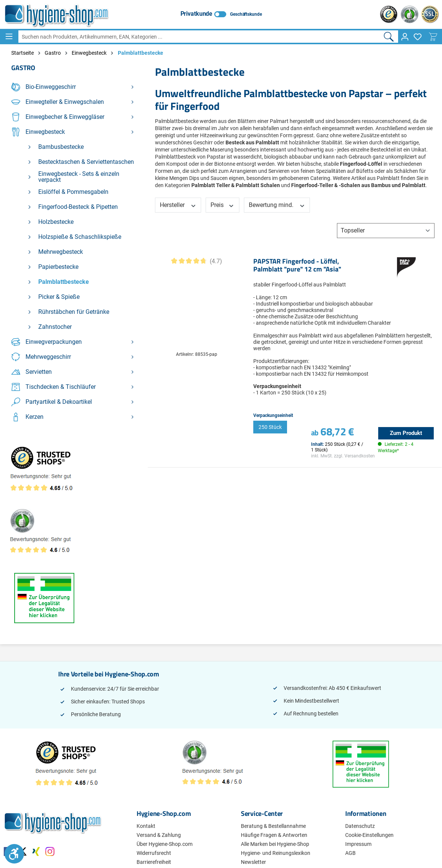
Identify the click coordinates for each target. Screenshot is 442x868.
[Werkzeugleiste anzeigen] (14, 854)
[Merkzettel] (418, 37)
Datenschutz (360, 826)
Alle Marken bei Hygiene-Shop (275, 844)
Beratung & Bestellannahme (273, 826)
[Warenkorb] (433, 37)
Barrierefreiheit (154, 862)
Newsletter (253, 862)
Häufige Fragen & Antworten (274, 835)
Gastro (23, 68)
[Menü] (9, 36)
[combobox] (199, 37)
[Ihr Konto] (405, 37)
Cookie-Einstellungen (369, 835)
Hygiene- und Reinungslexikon (276, 853)
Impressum (358, 844)
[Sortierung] (386, 231)
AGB (350, 853)
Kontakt (146, 826)
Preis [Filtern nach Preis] (223, 205)
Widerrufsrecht (154, 853)
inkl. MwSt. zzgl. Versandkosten (343, 456)
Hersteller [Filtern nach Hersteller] (178, 205)
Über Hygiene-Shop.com (165, 844)
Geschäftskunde (246, 14)
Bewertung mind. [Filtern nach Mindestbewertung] (277, 205)
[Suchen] (389, 37)
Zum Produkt (406, 433)
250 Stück (270, 427)
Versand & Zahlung (159, 835)
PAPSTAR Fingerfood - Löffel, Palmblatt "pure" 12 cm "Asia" (297, 265)
